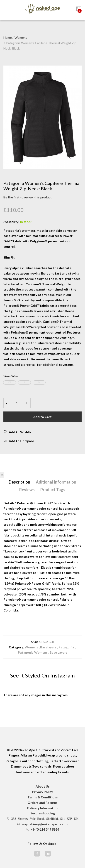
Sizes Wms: (11, 376)
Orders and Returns (43, 803)
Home (8, 37)
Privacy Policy (42, 792)
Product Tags (53, 490)
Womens (21, 37)
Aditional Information (56, 482)
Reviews (27, 490)
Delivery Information (43, 808)
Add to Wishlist (18, 432)
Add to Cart (42, 417)
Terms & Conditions (43, 797)
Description (19, 482)
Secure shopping (43, 813)
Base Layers (58, 652)
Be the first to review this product (28, 197)
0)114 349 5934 (48, 829)
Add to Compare (19, 441)
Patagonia (67, 647)
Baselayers (48, 647)
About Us (43, 786)
